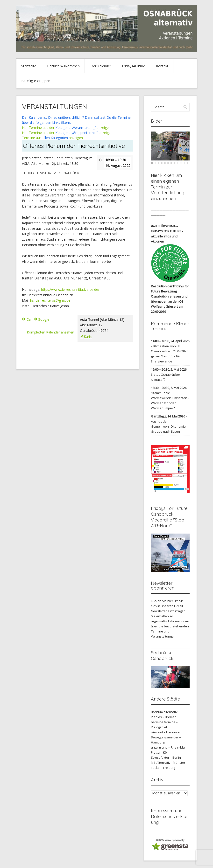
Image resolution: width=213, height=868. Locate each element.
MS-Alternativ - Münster (168, 763)
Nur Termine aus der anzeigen (66, 128)
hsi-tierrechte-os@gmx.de (50, 300)
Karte (86, 336)
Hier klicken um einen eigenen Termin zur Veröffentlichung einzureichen (168, 187)
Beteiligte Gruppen (36, 81)
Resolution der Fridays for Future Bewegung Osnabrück (170, 291)
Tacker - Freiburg (163, 768)
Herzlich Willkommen (63, 66)
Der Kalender (101, 66)
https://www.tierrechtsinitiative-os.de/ (70, 289)
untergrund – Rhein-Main (169, 747)
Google (42, 319)
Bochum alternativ (164, 712)
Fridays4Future (134, 66)
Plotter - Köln (160, 752)
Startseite (29, 66)
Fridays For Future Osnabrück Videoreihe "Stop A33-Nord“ (169, 517)
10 (178, 163)
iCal (27, 319)
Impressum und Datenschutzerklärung (169, 816)
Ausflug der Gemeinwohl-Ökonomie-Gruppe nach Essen (169, 426)
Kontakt (162, 66)
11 (181, 163)
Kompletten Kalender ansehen (50, 332)
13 (187, 163)
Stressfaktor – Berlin (166, 757)
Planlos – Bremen (164, 717)
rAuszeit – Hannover (166, 732)
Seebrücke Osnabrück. (163, 656)
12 (184, 163)
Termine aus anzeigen (52, 138)
